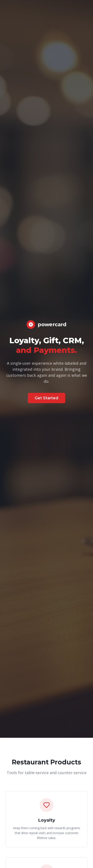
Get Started (46, 398)
